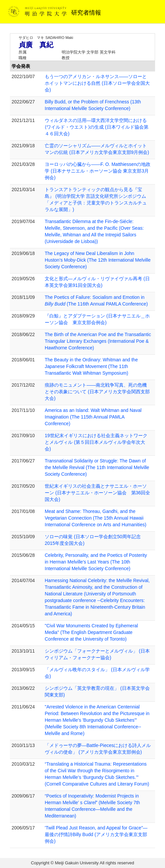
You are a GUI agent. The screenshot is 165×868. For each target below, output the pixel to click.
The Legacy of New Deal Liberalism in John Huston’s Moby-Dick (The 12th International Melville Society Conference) (98, 260)
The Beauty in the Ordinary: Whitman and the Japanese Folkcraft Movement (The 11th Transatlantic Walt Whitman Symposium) (91, 366)
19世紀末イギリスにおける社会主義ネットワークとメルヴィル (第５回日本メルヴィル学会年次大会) (96, 442)
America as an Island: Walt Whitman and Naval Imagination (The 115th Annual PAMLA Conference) (93, 417)
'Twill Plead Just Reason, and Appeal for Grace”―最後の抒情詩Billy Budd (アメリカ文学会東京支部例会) (96, 834)
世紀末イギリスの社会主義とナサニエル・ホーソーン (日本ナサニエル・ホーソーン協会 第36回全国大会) (97, 493)
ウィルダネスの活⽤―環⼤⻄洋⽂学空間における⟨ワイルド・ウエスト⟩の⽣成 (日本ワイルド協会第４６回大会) (97, 127)
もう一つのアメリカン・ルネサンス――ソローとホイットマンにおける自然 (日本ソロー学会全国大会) (97, 83)
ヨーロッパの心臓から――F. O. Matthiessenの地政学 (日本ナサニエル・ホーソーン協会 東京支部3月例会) (98, 171)
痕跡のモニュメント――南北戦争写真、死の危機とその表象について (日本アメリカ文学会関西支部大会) (97, 392)
